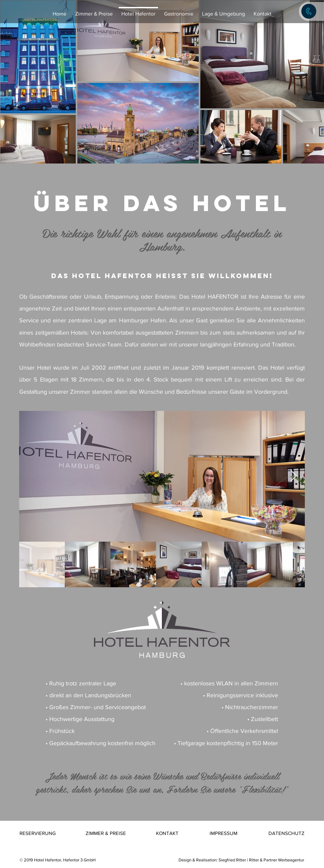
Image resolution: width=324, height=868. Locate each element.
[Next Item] (293, 476)
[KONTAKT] (168, 833)
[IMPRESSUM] (224, 833)
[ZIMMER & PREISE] (106, 833)
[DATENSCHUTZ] (286, 833)
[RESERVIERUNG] (38, 833)
